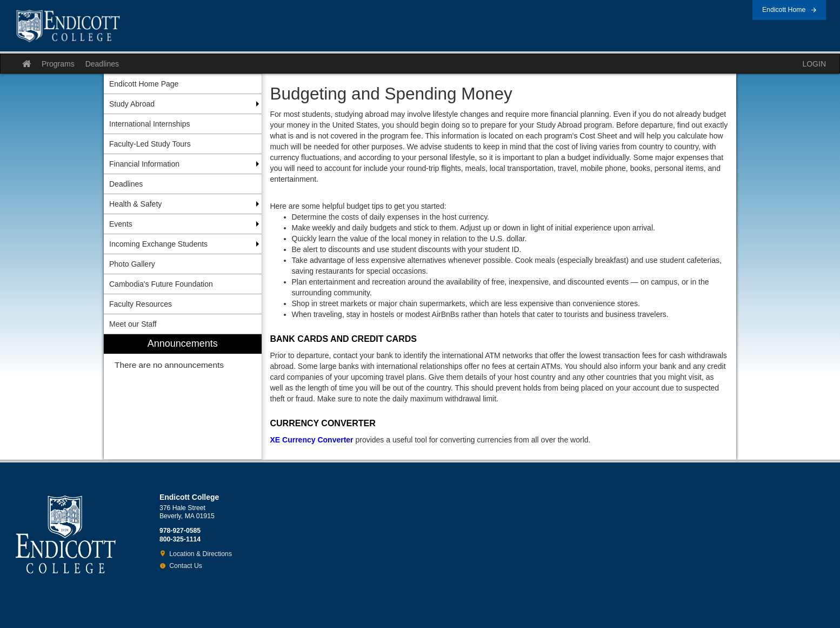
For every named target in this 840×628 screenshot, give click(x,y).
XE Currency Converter (312, 440)
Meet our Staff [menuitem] (133, 324)
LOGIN (814, 64)
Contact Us (186, 566)
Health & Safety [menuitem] (135, 204)
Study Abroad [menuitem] (132, 104)
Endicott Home (784, 10)
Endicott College (68, 26)
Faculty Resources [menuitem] (141, 304)
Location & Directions (201, 554)
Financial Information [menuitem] (144, 164)
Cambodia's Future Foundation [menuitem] (161, 284)
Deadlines (102, 64)
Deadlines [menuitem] (126, 184)
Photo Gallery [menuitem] (132, 264)
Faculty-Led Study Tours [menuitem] (150, 144)
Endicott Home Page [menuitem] (144, 84)
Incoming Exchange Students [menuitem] (158, 244)
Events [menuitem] (121, 224)
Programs (58, 64)
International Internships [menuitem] (149, 124)
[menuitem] (183, 397)
